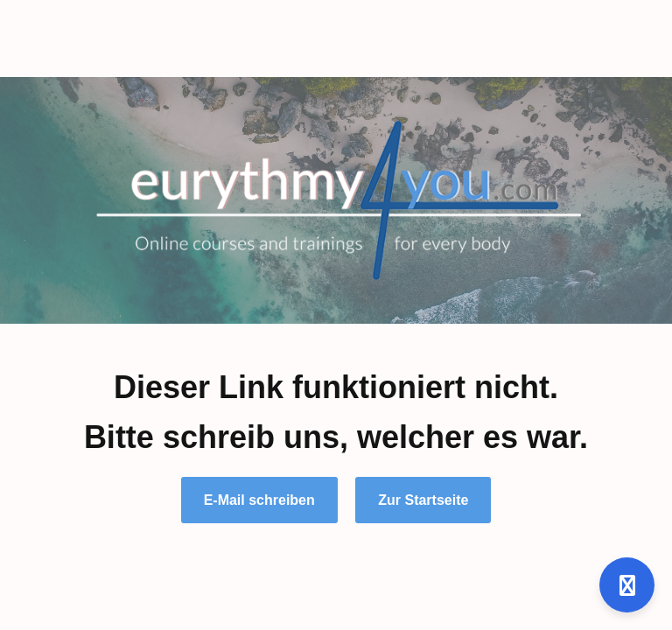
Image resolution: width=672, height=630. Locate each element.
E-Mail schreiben (259, 500)
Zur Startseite (423, 500)
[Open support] (627, 585)
